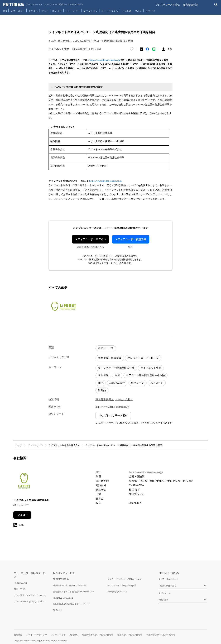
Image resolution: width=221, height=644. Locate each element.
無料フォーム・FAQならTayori (122, 585)
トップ (19, 445)
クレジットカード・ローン (143, 358)
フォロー (22, 515)
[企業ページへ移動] (24, 482)
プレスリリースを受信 (168, 5)
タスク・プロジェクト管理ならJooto (124, 579)
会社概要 (18, 635)
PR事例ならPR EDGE (117, 592)
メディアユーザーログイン (90, 239)
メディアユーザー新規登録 (131, 239)
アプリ (45, 11)
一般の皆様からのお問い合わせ (161, 635)
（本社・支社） (124, 399)
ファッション (90, 11)
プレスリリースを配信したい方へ (29, 601)
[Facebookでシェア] (148, 49)
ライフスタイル (110, 11)
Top (5, 11)
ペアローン (157, 383)
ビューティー (73, 11)
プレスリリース (35, 445)
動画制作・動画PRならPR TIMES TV (70, 585)
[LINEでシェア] (154, 49)
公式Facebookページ (169, 579)
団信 (101, 383)
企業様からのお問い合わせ (130, 635)
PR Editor (57, 610)
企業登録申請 (190, 5)
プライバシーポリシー (37, 635)
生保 (117, 375)
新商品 (102, 390)
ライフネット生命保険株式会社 (116, 368)
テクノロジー (18, 11)
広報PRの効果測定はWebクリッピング (71, 604)
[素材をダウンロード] (164, 49)
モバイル (33, 11)
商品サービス (106, 348)
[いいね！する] (132, 49)
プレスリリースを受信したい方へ (29, 595)
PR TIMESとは (20, 583)
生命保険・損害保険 (110, 358)
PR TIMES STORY (61, 579)
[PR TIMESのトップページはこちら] (43, 4)
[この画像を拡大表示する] (63, 306)
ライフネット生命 (151, 368)
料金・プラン (20, 589)
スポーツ (150, 11)
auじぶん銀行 (117, 383)
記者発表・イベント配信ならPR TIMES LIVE (73, 592)
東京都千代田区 (105, 399)
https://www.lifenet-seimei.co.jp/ (105, 60)
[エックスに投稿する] (141, 49)
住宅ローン (138, 383)
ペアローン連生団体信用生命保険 (145, 375)
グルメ (138, 11)
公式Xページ (164, 593)
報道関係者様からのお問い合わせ (98, 635)
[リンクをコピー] (170, 49)
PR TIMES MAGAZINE (63, 598)
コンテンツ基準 (58, 635)
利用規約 (74, 635)
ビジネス (126, 11)
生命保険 (103, 375)
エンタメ (57, 11)
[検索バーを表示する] (216, 5)
